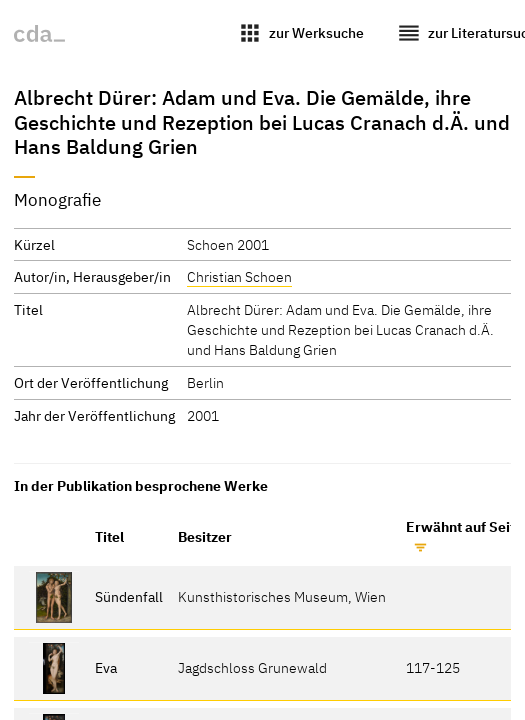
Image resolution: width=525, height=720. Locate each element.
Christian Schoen (239, 276)
